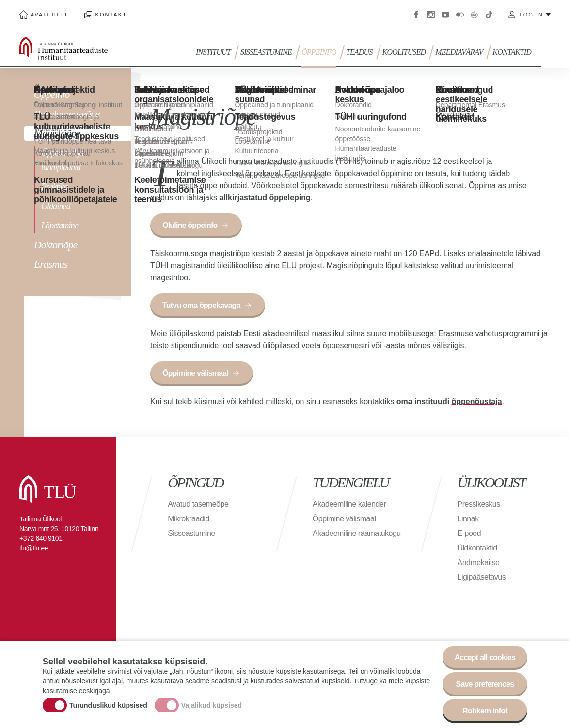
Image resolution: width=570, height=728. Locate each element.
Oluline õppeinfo (190, 225)
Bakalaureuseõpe (67, 114)
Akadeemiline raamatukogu (357, 533)
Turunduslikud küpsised (108, 706)
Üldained (56, 206)
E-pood (469, 533)
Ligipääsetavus (482, 577)
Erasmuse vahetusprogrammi (489, 333)
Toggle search (556, 49)
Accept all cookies (485, 659)
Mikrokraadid (189, 519)
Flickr (460, 15)
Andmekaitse (479, 562)
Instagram (431, 15)
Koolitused (404, 52)
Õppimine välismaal (195, 373)
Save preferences (485, 686)
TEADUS (359, 52)
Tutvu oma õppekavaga (201, 305)
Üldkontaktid (477, 548)
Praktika (55, 187)
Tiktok (489, 15)
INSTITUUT (213, 52)
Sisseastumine (266, 52)
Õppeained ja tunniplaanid (62, 160)
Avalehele (50, 15)
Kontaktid (512, 52)
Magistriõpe (57, 133)
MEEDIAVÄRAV (459, 52)
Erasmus (51, 264)
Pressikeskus (479, 504)
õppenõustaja (477, 401)
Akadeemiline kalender (349, 504)
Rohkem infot (485, 712)
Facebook (416, 15)
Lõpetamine (60, 226)
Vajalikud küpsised (212, 706)
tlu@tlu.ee (34, 548)
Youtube (445, 15)
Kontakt (111, 15)
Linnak (468, 519)
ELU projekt (302, 266)
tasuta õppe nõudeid (212, 186)
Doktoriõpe (55, 245)
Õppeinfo (319, 52)
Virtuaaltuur (475, 15)
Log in (531, 15)
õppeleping (290, 198)
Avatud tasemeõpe (198, 504)
